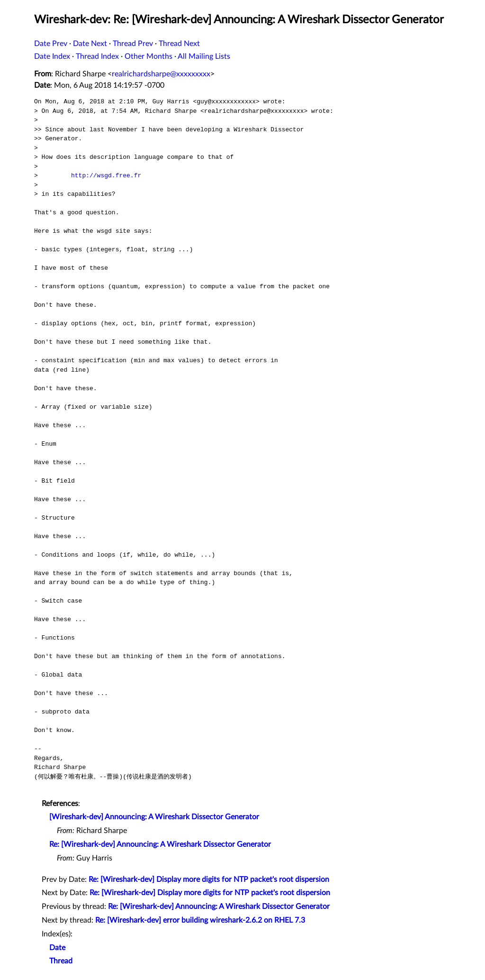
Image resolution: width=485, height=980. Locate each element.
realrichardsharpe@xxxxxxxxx (161, 74)
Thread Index (97, 56)
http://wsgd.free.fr (106, 175)
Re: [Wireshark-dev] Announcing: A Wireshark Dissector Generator (160, 844)
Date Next (90, 44)
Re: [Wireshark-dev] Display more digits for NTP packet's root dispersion (209, 879)
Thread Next (179, 44)
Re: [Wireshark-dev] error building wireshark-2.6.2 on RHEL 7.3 (200, 920)
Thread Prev (133, 44)
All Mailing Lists (204, 56)
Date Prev (51, 44)
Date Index (52, 56)
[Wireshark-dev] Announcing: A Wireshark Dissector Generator (154, 817)
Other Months (148, 56)
